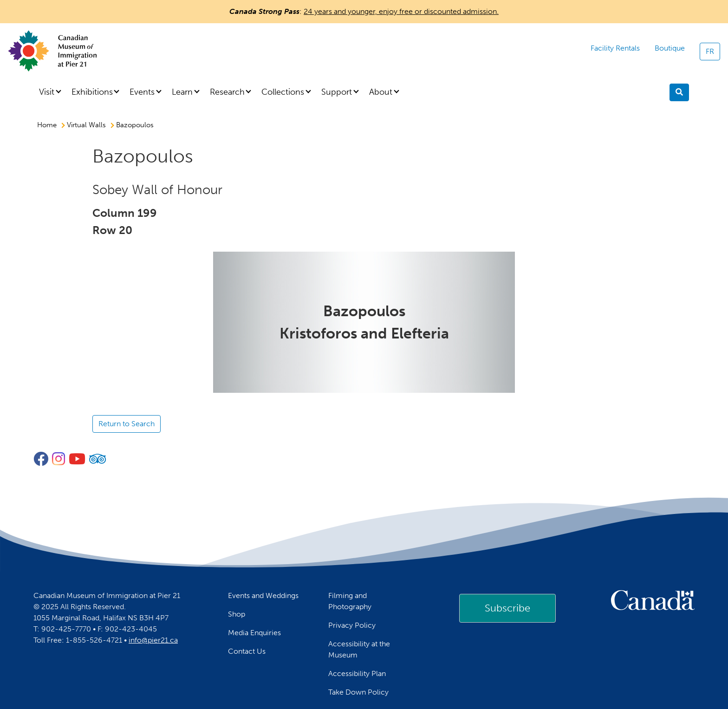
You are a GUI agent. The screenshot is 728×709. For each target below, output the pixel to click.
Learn (182, 92)
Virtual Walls (86, 125)
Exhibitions (92, 92)
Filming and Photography (350, 601)
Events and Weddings (263, 595)
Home (47, 125)
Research (227, 92)
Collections (283, 92)
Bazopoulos (135, 125)
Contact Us (247, 651)
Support (337, 92)
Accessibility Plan (357, 673)
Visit (47, 92)
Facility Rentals (615, 48)
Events (142, 92)
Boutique (670, 48)
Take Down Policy (358, 692)
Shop (237, 614)
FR (710, 51)
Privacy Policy (352, 625)
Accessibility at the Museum (359, 649)
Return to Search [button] (127, 424)
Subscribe (507, 608)
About (381, 92)
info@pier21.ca (153, 640)
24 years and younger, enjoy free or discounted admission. (401, 11)
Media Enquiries (254, 633)
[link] (507, 608)
